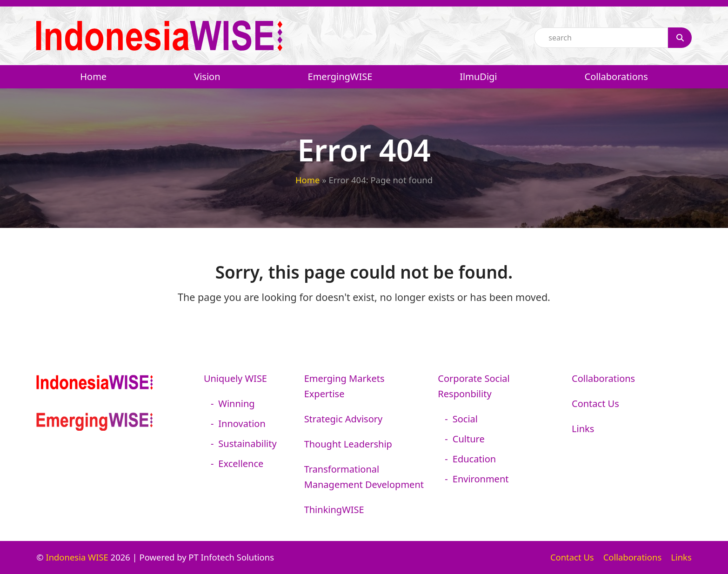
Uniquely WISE (235, 378)
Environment (481, 479)
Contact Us (595, 404)
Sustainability (247, 444)
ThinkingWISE (334, 510)
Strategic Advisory (344, 419)
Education (474, 459)
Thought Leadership (348, 444)
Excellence (241, 464)
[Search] (680, 38)
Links (583, 429)
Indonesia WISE (77, 557)
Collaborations (603, 378)
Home (307, 180)
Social (465, 419)
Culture (469, 439)
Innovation (242, 424)
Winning (236, 404)
